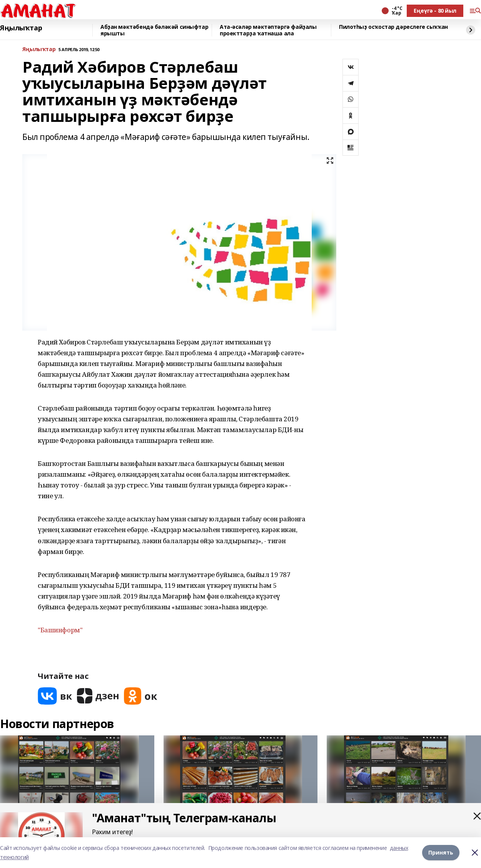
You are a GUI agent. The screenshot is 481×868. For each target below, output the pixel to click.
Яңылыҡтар (21, 28)
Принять (441, 852)
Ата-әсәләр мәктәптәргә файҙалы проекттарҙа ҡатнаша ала (268, 30)
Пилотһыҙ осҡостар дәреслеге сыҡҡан (393, 27)
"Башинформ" (60, 630)
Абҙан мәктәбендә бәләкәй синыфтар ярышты (154, 30)
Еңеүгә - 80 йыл (435, 11)
